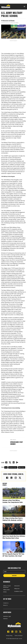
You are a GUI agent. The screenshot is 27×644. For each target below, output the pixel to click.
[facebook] (6, 463)
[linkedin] (14, 463)
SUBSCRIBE (14, 576)
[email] (17, 463)
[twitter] (10, 463)
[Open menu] (24, 7)
